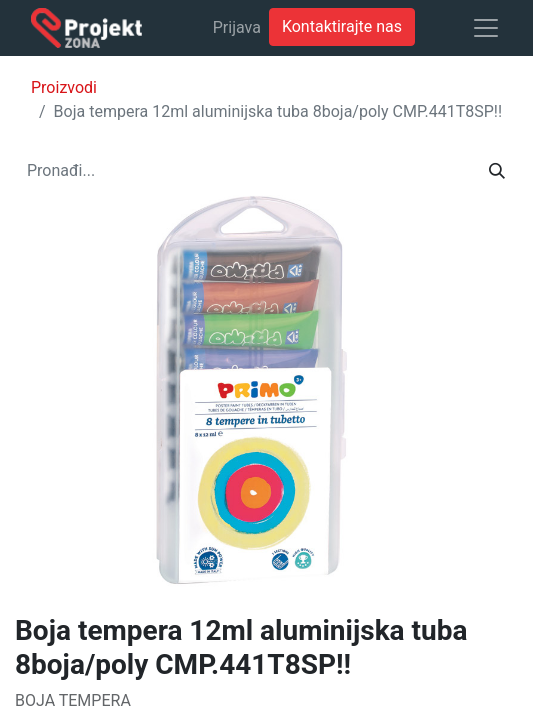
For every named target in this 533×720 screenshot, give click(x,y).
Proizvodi (64, 87)
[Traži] (497, 171)
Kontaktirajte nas (342, 26)
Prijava (237, 27)
